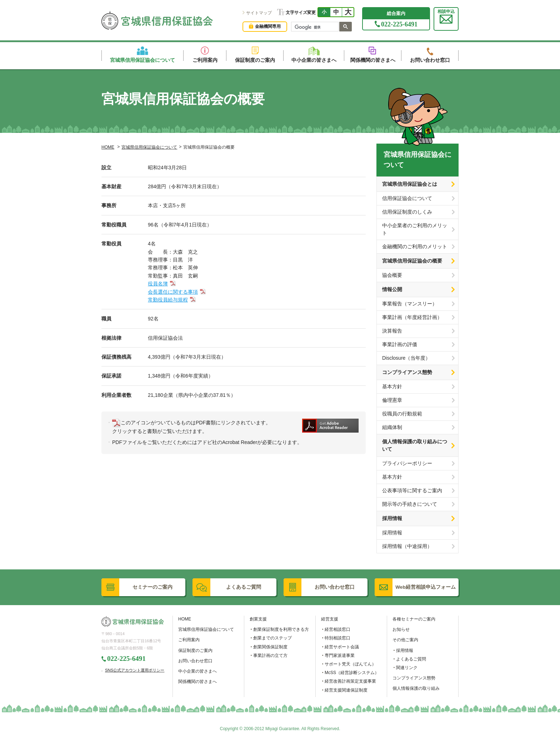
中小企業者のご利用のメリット (415, 229)
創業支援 (258, 619)
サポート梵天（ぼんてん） (350, 664)
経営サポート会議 (342, 647)
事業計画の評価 (400, 344)
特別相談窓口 (337, 638)
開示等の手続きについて (410, 504)
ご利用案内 (189, 640)
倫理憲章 (392, 400)
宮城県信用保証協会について (149, 147)
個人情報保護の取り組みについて (415, 445)
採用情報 (392, 518)
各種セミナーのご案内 (414, 619)
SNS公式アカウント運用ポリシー (135, 670)
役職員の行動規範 (402, 414)
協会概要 (392, 275)
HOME (108, 147)
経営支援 (330, 619)
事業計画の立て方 (270, 655)
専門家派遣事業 (340, 655)
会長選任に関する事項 (173, 292)
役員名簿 (158, 284)
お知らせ (401, 629)
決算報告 (392, 331)
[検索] (314, 28)
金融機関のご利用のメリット (415, 246)
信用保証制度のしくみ (407, 212)
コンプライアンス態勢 (407, 372)
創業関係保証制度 (270, 647)
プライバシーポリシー (407, 463)
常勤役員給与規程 (168, 300)
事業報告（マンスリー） (410, 304)
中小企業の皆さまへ (197, 671)
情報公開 (392, 289)
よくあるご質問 (411, 659)
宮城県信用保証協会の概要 (412, 261)
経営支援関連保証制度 (346, 690)
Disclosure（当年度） (406, 358)
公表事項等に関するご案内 (412, 490)
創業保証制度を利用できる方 (281, 629)
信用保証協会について (407, 198)
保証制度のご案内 (195, 650)
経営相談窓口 (337, 629)
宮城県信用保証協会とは (410, 184)
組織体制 (392, 427)
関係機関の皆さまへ (197, 682)
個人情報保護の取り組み (416, 688)
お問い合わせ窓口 (195, 661)
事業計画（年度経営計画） (412, 317)
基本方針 (392, 387)
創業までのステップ (272, 638)
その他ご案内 (405, 640)
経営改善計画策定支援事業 (350, 681)
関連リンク (407, 668)
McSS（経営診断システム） (352, 673)
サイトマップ (259, 13)
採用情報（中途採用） (407, 546)
